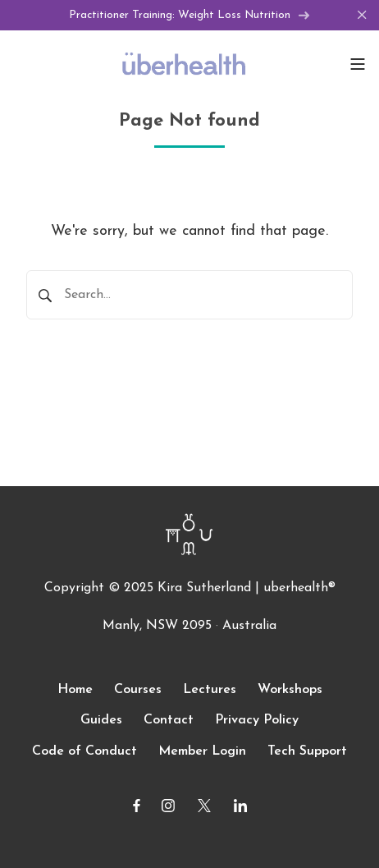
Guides (101, 720)
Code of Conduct (84, 751)
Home (75, 690)
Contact (169, 720)
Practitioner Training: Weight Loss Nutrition (189, 15)
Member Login (202, 751)
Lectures (210, 690)
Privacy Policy (257, 720)
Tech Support (307, 751)
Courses (138, 690)
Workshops (290, 690)
